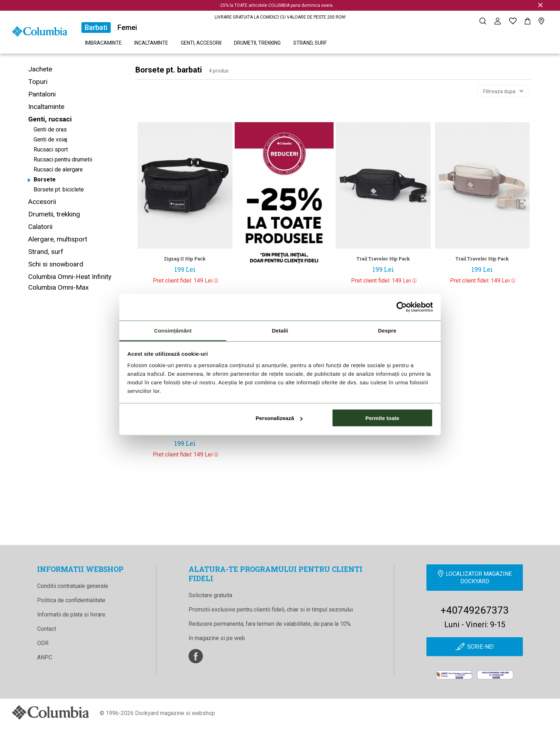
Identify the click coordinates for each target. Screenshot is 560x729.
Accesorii (42, 202)
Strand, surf (310, 43)
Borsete (45, 179)
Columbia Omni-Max (58, 287)
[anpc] (454, 675)
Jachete (40, 69)
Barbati (96, 28)
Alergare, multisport (58, 239)
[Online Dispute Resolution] (495, 675)
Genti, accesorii (201, 43)
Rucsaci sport (51, 149)
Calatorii (40, 227)
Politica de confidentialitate (71, 600)
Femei (127, 28)
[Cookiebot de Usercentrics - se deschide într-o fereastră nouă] (402, 307)
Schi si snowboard (56, 264)
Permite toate (382, 418)
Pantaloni (42, 94)
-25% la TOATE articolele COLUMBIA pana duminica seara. (276, 5)
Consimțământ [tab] (173, 330)
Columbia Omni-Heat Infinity (70, 277)
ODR (43, 643)
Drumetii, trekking (257, 43)
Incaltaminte (151, 43)
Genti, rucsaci (50, 119)
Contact (47, 629)
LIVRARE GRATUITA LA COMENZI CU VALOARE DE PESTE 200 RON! (280, 17)
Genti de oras (50, 129)
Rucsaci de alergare (58, 169)
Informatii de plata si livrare (71, 615)
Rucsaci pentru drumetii (63, 159)
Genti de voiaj (50, 139)
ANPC (45, 657)
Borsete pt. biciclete (59, 189)
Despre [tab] (387, 330)
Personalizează (279, 418)
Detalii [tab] (280, 330)
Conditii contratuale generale (73, 586)
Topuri (38, 82)
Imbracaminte (103, 43)
